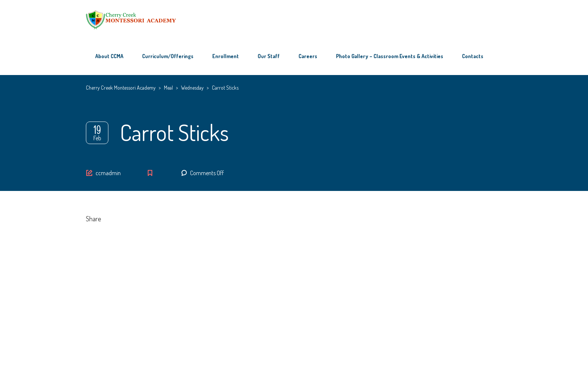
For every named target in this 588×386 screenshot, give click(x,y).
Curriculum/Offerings (168, 56)
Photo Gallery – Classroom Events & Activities (390, 56)
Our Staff (269, 56)
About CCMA (109, 56)
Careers (308, 56)
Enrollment (226, 56)
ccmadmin (108, 173)
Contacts (473, 56)
